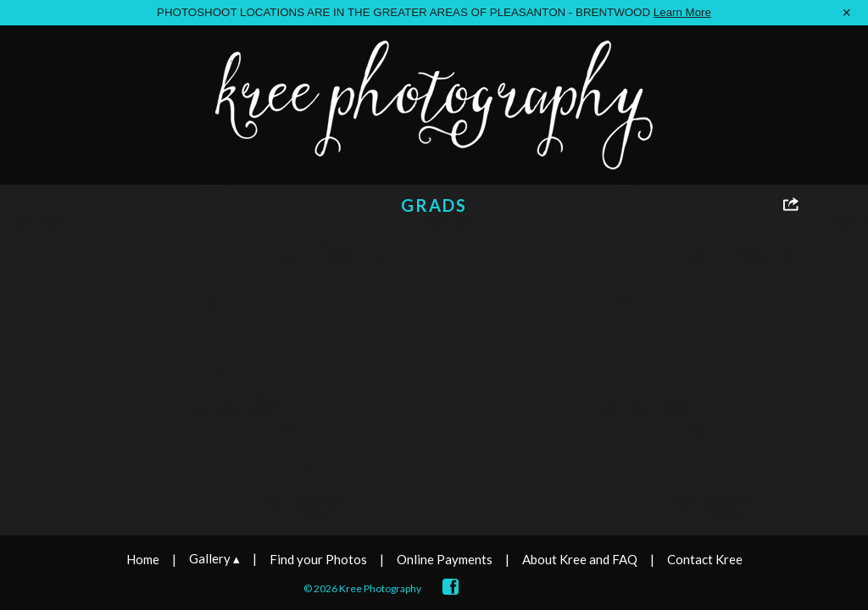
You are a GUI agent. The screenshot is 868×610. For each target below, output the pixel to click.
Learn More (682, 12)
